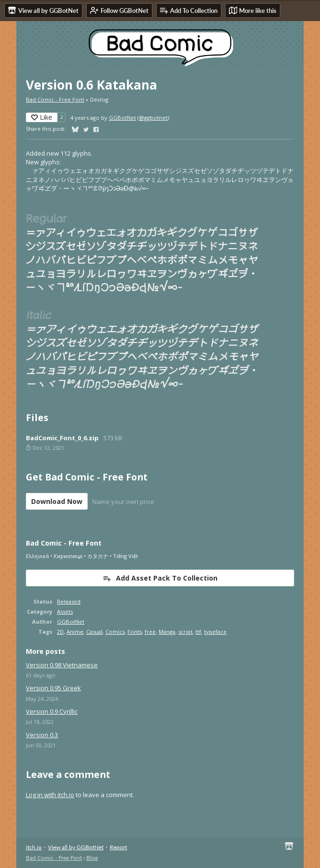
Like (42, 117)
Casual (94, 632)
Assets (65, 611)
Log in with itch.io (50, 795)
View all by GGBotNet (76, 847)
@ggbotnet (153, 118)
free (150, 632)
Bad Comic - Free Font (55, 99)
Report (118, 847)
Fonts (135, 632)
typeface (215, 632)
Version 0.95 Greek (53, 688)
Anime (75, 632)
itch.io (34, 847)
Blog (92, 858)
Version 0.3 (42, 735)
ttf (198, 632)
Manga (167, 632)
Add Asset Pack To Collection (160, 578)
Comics (115, 632)
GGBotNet (122, 118)
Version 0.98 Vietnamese (62, 665)
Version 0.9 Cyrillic (52, 711)
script (185, 632)
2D (60, 632)
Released (69, 601)
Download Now (57, 501)
